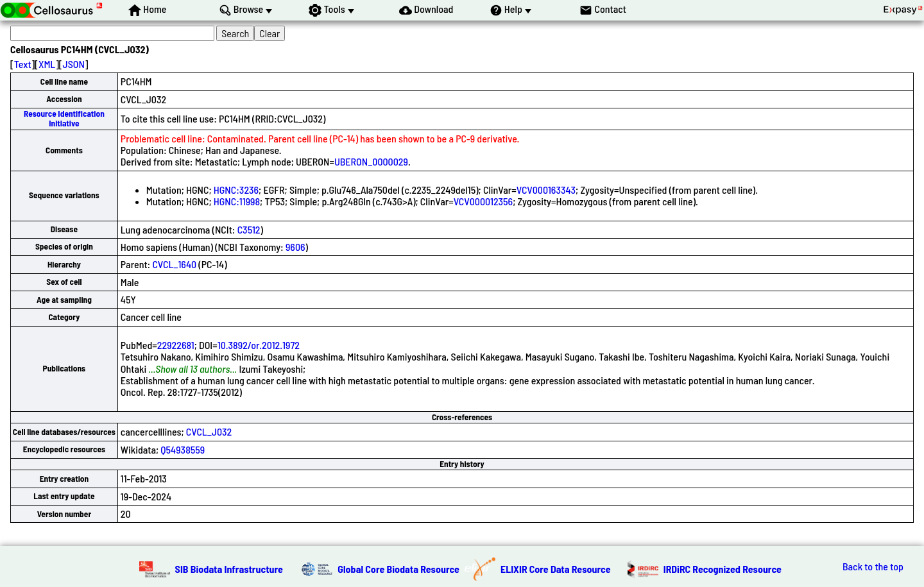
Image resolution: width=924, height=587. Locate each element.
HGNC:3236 (236, 190)
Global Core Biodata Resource (398, 569)
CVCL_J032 (209, 431)
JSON (74, 64)
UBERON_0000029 (371, 161)
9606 (295, 247)
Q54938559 (183, 449)
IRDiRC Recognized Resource (723, 569)
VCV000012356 (483, 201)
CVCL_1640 (174, 264)
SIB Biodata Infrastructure (229, 569)
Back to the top (873, 566)
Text (23, 64)
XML (47, 64)
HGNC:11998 (237, 201)
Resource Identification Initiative (64, 118)
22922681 (176, 345)
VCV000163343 (546, 190)
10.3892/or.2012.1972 (259, 345)
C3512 (249, 229)
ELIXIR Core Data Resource (556, 569)
